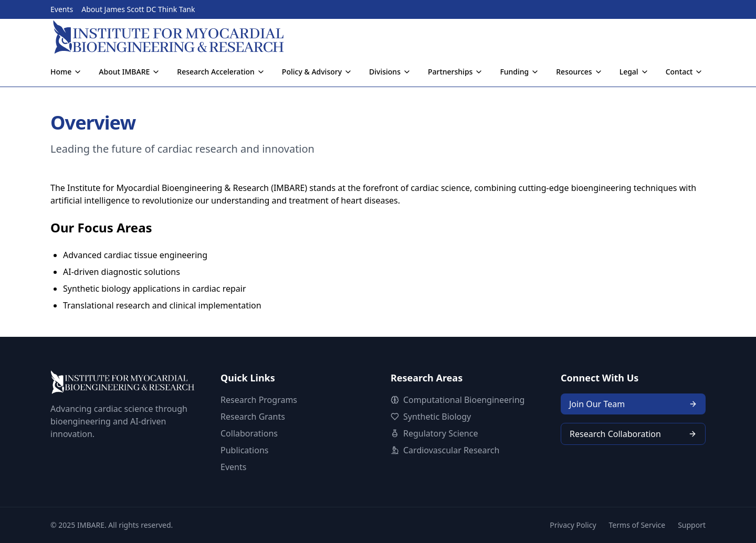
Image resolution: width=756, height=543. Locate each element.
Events (62, 9)
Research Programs (259, 400)
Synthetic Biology (437, 417)
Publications (244, 450)
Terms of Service (637, 525)
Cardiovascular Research (451, 450)
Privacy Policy (573, 525)
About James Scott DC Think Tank (138, 9)
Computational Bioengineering (464, 400)
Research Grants (253, 417)
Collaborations (249, 433)
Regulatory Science (440, 433)
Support (692, 525)
